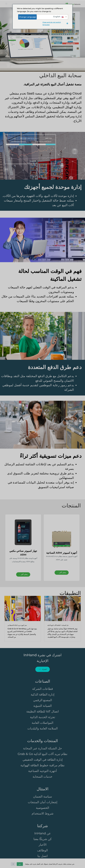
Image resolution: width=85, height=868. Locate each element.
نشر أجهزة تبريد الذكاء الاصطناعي (17, 625)
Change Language (27, 17)
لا (13, 864)
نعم (20, 864)
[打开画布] (6, 4)
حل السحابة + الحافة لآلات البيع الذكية (58, 625)
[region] (42, 548)
